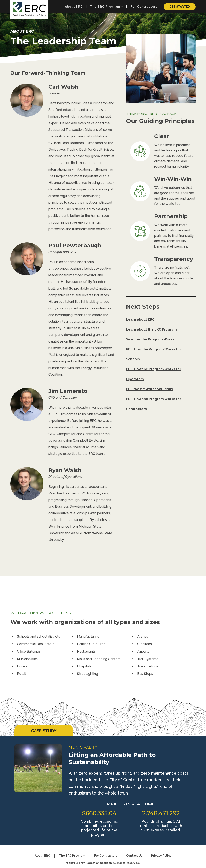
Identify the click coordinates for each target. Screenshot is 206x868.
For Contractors (106, 856)
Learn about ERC (140, 319)
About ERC (42, 856)
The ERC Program (72, 856)
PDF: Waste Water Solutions (149, 389)
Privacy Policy (161, 856)
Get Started (180, 7)
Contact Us (134, 856)
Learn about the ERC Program (151, 329)
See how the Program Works (150, 339)
